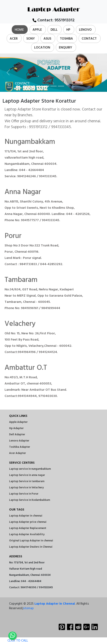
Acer (14, 39)
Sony (31, 39)
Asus (47, 39)
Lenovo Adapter (19, 441)
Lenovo (85, 30)
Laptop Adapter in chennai (26, 516)
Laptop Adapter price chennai (28, 522)
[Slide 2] (53, 86)
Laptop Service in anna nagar (27, 475)
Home (19, 30)
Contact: (54, 20)
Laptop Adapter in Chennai (55, 604)
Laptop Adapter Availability (27, 534)
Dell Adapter (17, 435)
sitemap (28, 608)
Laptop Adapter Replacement (28, 528)
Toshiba (66, 39)
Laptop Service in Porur (24, 494)
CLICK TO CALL (14, 641)
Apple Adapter (18, 422)
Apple (37, 30)
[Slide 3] (61, 86)
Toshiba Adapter (20, 447)
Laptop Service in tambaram (27, 481)
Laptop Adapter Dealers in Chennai (31, 547)
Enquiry (66, 48)
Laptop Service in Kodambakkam (30, 500)
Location (42, 48)
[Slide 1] (46, 86)
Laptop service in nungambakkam (30, 469)
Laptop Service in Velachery (26, 488)
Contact (89, 39)
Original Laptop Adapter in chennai (31, 541)
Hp (68, 30)
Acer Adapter (18, 453)
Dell (54, 30)
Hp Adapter (16, 428)
